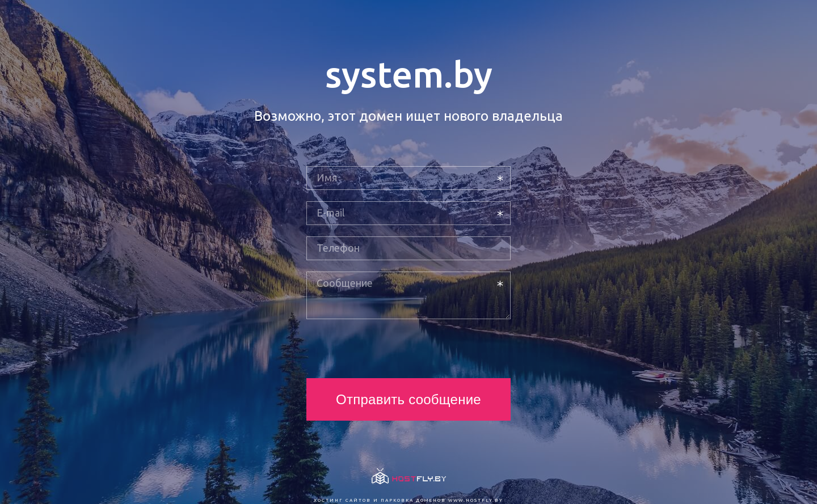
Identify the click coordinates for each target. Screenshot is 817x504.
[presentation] (393, 349)
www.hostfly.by (476, 500)
